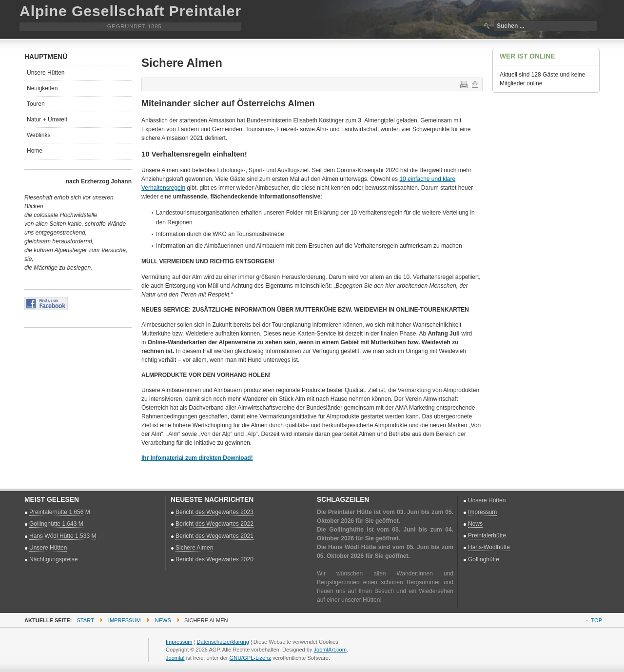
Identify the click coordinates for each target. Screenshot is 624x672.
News (475, 524)
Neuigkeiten (42, 88)
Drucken (463, 84)
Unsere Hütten (46, 73)
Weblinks (39, 135)
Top (597, 620)
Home (35, 151)
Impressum (482, 512)
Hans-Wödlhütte (489, 547)
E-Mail (474, 84)
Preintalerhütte (487, 535)
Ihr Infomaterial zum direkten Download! (197, 458)
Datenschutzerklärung (223, 642)
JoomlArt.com (330, 650)
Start (86, 620)
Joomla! (175, 658)
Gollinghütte (484, 559)
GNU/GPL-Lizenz (250, 658)
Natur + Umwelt (47, 119)
